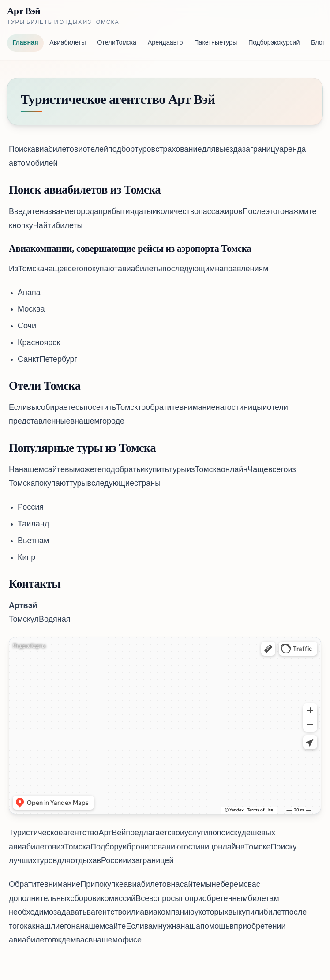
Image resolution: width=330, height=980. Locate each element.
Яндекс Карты (29, 646)
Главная (25, 43)
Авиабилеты (67, 43)
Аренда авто (165, 43)
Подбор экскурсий (274, 43)
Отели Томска (117, 43)
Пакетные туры (216, 43)
